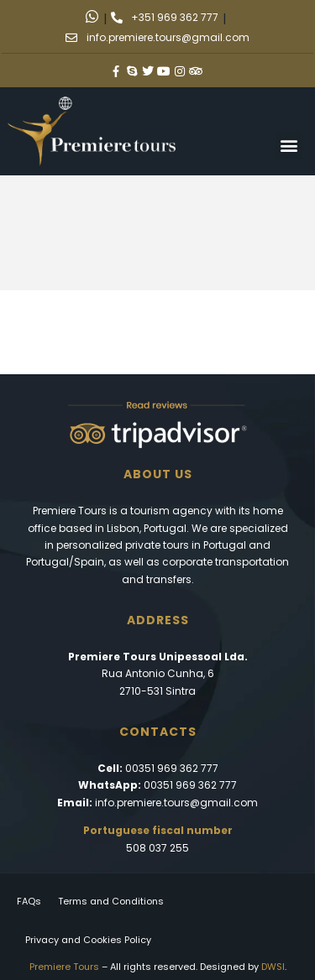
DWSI (273, 967)
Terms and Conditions (111, 901)
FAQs (29, 901)
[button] (289, 146)
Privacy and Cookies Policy (88, 940)
